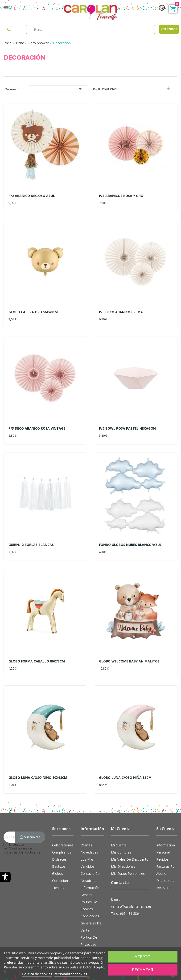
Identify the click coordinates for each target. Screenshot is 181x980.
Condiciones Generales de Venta (91, 923)
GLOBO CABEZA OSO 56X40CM (33, 312)
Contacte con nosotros (91, 877)
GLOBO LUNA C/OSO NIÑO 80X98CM (38, 777)
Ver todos (169, 29)
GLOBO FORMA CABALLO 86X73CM (37, 661)
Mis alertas (165, 888)
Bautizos (59, 866)
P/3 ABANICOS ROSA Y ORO (121, 196)
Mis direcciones (123, 866)
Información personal (166, 849)
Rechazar (143, 970)
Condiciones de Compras (18, 850)
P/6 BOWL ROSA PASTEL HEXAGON (127, 428)
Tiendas (58, 888)
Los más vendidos (88, 863)
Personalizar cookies (70, 974)
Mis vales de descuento (130, 859)
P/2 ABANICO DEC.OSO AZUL (32, 196)
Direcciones (165, 881)
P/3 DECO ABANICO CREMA (121, 312)
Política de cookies (37, 974)
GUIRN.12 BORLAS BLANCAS (31, 545)
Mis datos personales (128, 873)
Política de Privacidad (89, 941)
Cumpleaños (62, 852)
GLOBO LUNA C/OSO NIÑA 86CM (125, 777)
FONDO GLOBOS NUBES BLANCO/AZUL (130, 545)
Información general (90, 891)
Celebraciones (63, 845)
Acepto (143, 957)
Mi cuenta (119, 845)
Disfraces (59, 859)
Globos (58, 873)
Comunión (60, 881)
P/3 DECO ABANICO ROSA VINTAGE (37, 428)
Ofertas (86, 845)
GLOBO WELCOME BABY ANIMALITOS (129, 661)
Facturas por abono (166, 870)
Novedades (89, 852)
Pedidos (162, 859)
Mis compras (121, 852)
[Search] (90, 30)
